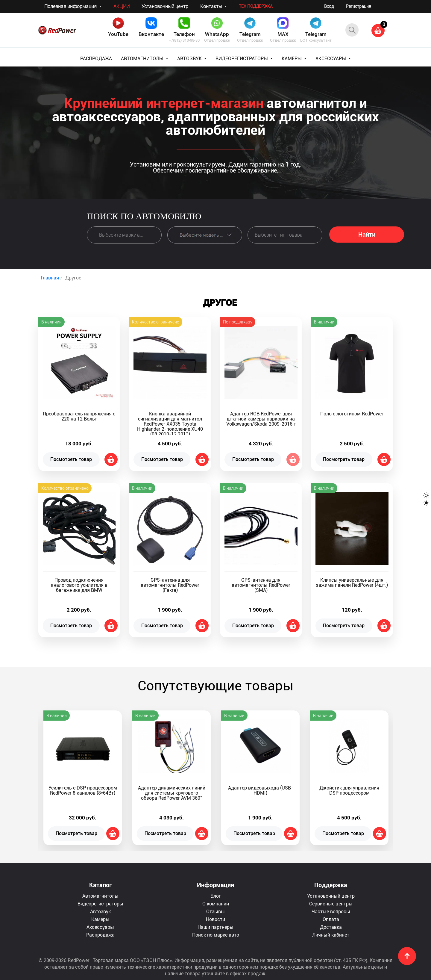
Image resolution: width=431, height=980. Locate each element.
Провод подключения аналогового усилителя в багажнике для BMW (79, 585)
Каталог (100, 885)
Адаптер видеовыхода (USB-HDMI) (261, 790)
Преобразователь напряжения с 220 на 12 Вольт (79, 416)
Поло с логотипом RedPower (352, 414)
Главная (50, 277)
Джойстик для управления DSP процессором (349, 790)
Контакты (212, 6)
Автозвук (100, 911)
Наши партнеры (215, 927)
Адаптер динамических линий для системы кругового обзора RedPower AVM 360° (172, 793)
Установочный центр (165, 6)
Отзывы (215, 911)
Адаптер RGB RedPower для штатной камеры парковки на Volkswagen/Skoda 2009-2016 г (261, 419)
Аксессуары (100, 927)
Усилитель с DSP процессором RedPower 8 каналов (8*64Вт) (83, 790)
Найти (367, 235)
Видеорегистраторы (100, 903)
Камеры (100, 919)
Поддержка (331, 885)
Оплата (331, 919)
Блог (216, 896)
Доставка (331, 927)
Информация (215, 885)
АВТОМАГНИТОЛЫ (143, 59)
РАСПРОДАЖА (96, 59)
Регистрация (359, 6)
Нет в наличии (293, 459)
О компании (216, 903)
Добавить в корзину (111, 459)
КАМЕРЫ (292, 59)
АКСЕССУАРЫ (331, 59)
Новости (215, 919)
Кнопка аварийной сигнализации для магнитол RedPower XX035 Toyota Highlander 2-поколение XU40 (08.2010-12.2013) (170, 424)
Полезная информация (71, 6)
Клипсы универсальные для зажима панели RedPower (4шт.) (352, 583)
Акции (122, 6)
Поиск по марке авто (216, 935)
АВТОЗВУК (190, 59)
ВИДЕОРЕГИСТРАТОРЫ (242, 59)
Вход (329, 6)
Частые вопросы (331, 911)
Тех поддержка (256, 6)
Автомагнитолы (100, 896)
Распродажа (100, 935)
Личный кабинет (331, 935)
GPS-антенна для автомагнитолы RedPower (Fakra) (170, 585)
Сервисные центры (331, 903)
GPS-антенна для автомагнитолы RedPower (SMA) (261, 585)
